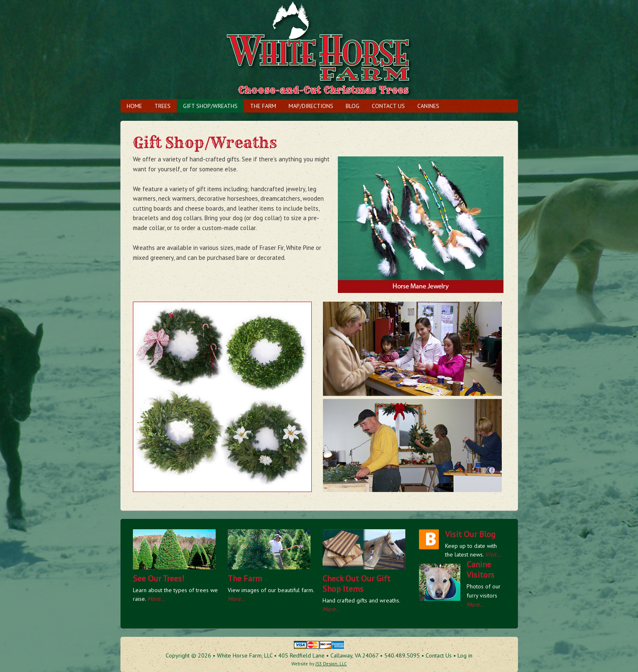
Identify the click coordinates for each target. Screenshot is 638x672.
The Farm (263, 106)
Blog (353, 106)
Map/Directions (311, 106)
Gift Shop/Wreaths (210, 106)
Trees (163, 106)
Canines (428, 106)
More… (156, 599)
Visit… (493, 554)
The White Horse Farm (319, 50)
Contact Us (388, 106)
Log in (465, 655)
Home (134, 106)
